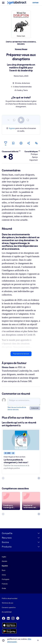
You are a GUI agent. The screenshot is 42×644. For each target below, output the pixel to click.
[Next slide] (39, 478)
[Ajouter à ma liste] (21, 143)
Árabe (4, 588)
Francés (5, 584)
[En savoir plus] (20, 151)
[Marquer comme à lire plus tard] (13, 143)
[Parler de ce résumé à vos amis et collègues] (29, 143)
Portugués (5, 579)
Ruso (4, 570)
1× (8, 120)
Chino (4, 575)
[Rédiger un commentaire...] (24, 402)
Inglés (4, 557)
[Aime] (6, 143)
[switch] (21, 120)
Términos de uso (8, 603)
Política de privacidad (10, 598)
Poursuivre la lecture (21, 354)
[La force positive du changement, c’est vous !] (21, 440)
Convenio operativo (9, 607)
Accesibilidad (7, 612)
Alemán (4, 561)
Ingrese (12, 128)
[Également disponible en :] (36, 143)
